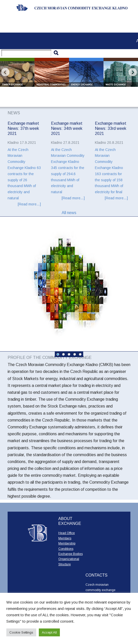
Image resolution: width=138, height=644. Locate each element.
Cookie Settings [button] (21, 632)
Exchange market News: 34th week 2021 (67, 129)
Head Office (67, 533)
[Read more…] (29, 204)
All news (69, 213)
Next (133, 72)
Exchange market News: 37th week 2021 (23, 129)
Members (65, 538)
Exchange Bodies (71, 554)
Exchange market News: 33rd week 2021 (111, 129)
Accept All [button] (49, 632)
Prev (5, 72)
